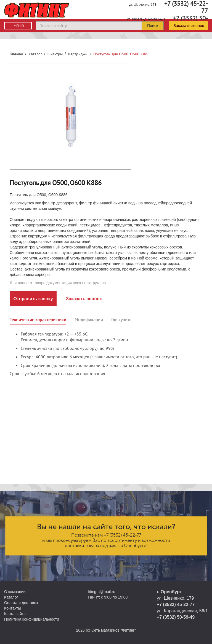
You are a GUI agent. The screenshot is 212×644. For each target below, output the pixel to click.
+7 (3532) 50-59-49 (176, 617)
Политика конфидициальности (32, 619)
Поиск (153, 25)
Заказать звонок (189, 25)
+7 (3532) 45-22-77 (122, 535)
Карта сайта (15, 614)
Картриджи (78, 54)
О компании (15, 592)
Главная (16, 54)
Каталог (35, 54)
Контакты (12, 608)
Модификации (89, 320)
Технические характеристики (38, 320)
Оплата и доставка (21, 603)
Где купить (121, 320)
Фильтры (55, 54)
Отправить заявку (33, 299)
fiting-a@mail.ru (102, 592)
